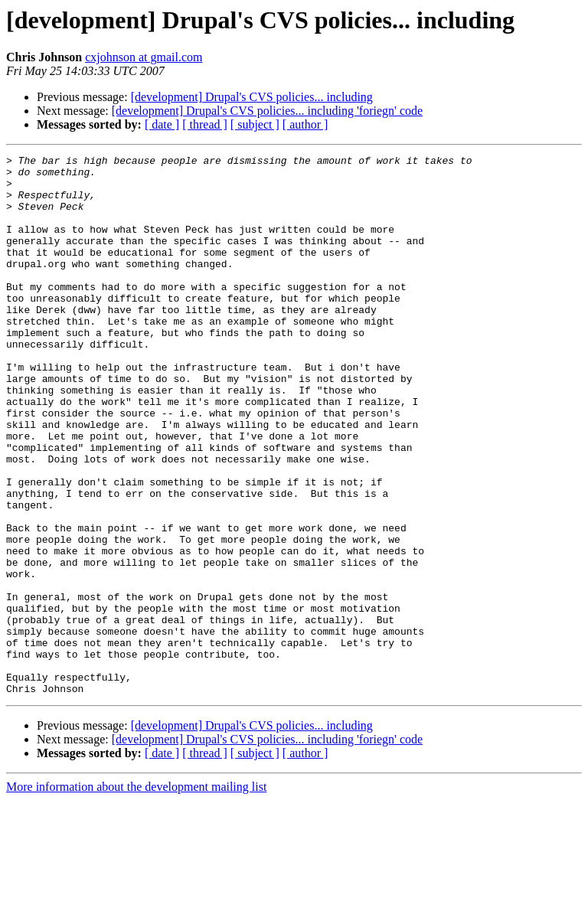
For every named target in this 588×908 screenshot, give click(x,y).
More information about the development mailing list (136, 895)
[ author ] (305, 124)
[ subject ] (255, 124)
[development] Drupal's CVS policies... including (252, 97)
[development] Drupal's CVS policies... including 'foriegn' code (267, 111)
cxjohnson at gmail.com (144, 57)
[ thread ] (205, 124)
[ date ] (162, 124)
